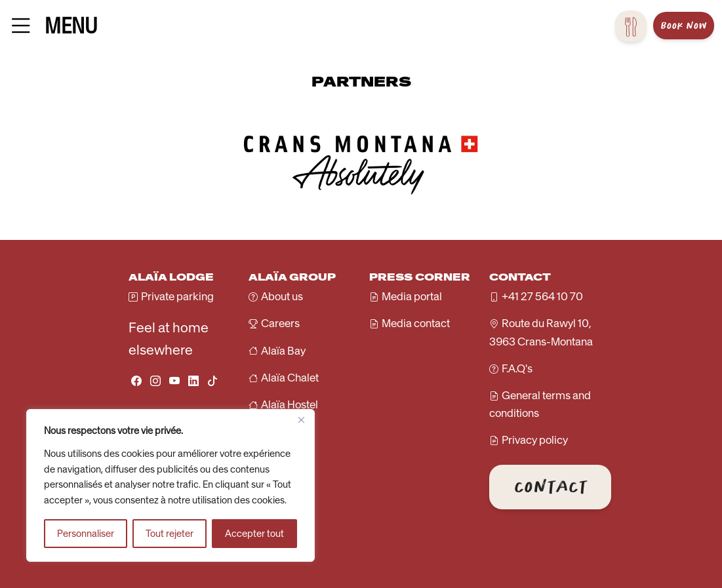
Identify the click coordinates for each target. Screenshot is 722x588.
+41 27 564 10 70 (542, 296)
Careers (280, 323)
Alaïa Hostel (290, 404)
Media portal (412, 296)
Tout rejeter (170, 534)
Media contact (416, 323)
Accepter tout (254, 534)
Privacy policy (535, 440)
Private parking (177, 296)
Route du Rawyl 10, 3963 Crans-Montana (541, 332)
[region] (170, 485)
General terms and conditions (540, 404)
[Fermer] (301, 420)
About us (282, 296)
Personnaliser (86, 534)
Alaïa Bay (283, 351)
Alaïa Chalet (290, 378)
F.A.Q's (517, 368)
